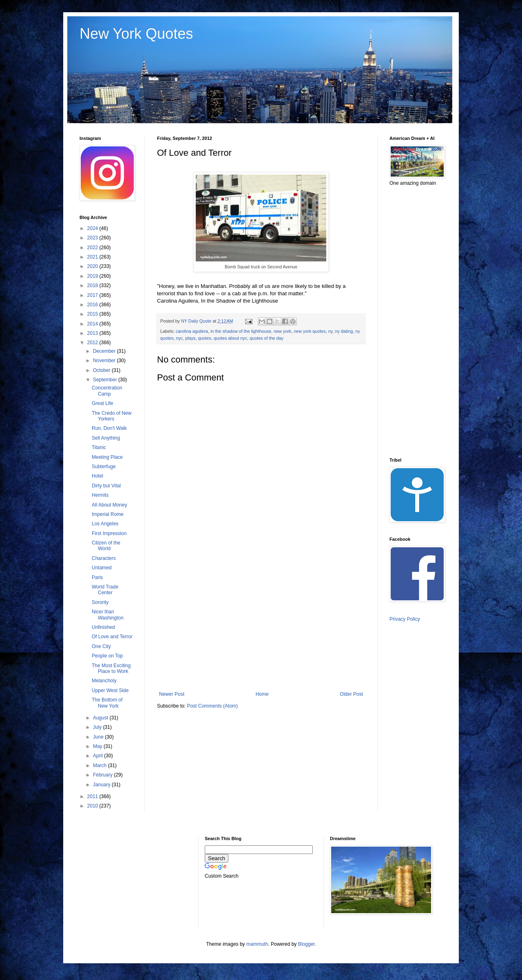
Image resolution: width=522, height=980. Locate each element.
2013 (93, 333)
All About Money (109, 505)
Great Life (103, 403)
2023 (93, 238)
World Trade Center (105, 590)
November (105, 361)
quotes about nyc (230, 338)
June (99, 737)
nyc (179, 338)
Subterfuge (104, 467)
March (101, 765)
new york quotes (310, 331)
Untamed (102, 568)
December (105, 351)
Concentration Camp (107, 391)
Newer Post (172, 694)
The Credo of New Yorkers (112, 416)
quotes (204, 338)
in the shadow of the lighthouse (241, 331)
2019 (93, 276)
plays (190, 338)
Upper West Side (110, 690)
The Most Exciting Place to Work (111, 668)
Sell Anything (106, 438)
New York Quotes (136, 34)
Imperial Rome (108, 514)
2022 (93, 248)
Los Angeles (105, 524)
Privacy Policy (405, 619)
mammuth (257, 944)
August (101, 718)
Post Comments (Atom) (212, 706)
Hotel (97, 476)
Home (262, 694)
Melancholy (104, 681)
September (106, 380)
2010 (93, 806)
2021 (93, 257)
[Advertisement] (261, 624)
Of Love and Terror (112, 637)
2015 (93, 314)
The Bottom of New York (107, 703)
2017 (93, 295)
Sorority (100, 602)
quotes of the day (267, 338)
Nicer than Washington (108, 615)
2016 (93, 305)
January (102, 785)
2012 (93, 343)
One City (101, 646)
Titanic (99, 447)
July (98, 727)
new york (282, 331)
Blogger (306, 944)
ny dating (344, 331)
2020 (93, 266)
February (103, 775)
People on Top (107, 656)
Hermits (100, 495)
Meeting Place (107, 457)
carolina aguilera (192, 331)
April (98, 756)
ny (331, 331)
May (98, 746)
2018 (93, 285)
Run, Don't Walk (109, 428)
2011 (93, 796)
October (102, 370)
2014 (93, 324)
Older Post (351, 694)
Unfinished (103, 627)
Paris (97, 577)
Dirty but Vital (106, 486)
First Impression (109, 533)
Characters (104, 558)
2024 (93, 228)
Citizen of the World (106, 546)
